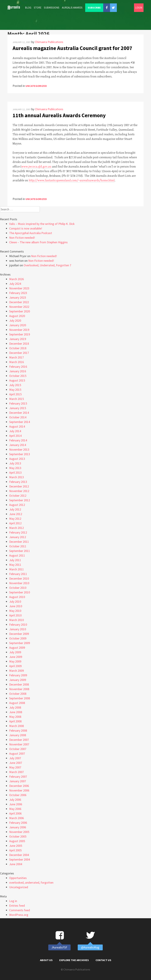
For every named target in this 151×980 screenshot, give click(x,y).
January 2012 (18, 537)
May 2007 (15, 767)
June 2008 (16, 712)
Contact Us (103, 960)
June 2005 (16, 846)
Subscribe (94, 8)
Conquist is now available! (26, 228)
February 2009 (18, 675)
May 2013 (15, 468)
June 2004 (16, 864)
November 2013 (19, 449)
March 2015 (16, 399)
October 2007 (18, 749)
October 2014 (18, 417)
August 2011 (17, 555)
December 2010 (19, 578)
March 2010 (16, 620)
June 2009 (16, 657)
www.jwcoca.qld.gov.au (36, 167)
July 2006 (15, 800)
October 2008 (18, 694)
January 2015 (18, 408)
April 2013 (15, 473)
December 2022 (19, 302)
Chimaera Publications (49, 42)
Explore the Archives (74, 960)
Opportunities (18, 878)
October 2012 (18, 496)
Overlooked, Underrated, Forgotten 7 (47, 265)
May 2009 (15, 661)
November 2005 (19, 832)
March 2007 (16, 772)
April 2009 (15, 666)
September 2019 (20, 334)
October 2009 (18, 638)
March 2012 (16, 528)
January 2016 (18, 371)
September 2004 (20, 859)
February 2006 (18, 823)
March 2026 (16, 279)
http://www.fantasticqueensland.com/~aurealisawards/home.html (72, 180)
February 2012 (18, 532)
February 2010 (18, 625)
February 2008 (18, 730)
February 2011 (18, 574)
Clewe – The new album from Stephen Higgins (38, 242)
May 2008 (15, 717)
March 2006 (16, 818)
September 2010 (20, 592)
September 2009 (20, 643)
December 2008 (19, 684)
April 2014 (15, 436)
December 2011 (19, 542)
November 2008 (19, 689)
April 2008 (15, 721)
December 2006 (19, 786)
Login (139, 8)
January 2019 (18, 339)
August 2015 (17, 380)
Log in (13, 901)
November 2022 (19, 307)
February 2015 (18, 403)
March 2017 (16, 357)
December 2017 (19, 353)
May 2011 (15, 565)
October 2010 (18, 588)
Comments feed (20, 910)
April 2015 (15, 394)
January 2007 (18, 781)
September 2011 (20, 551)
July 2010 (15, 601)
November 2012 (19, 491)
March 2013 (16, 477)
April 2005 (15, 850)
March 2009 (16, 671)
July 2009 (15, 652)
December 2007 (19, 740)
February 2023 (18, 293)
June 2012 (16, 514)
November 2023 (19, 288)
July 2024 (15, 284)
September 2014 (20, 422)
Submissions (52, 8)
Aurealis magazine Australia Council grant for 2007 (72, 48)
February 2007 (18, 777)
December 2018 (19, 344)
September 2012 (20, 500)
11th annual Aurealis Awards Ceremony (59, 115)
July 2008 (15, 707)
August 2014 (17, 426)
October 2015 (18, 376)
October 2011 (18, 546)
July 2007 (15, 758)
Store (38, 8)
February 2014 (18, 440)
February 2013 (18, 482)
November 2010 (19, 583)
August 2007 (17, 754)
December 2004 (19, 855)
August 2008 (17, 703)
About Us (46, 960)
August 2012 (17, 505)
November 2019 (19, 330)
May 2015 (15, 390)
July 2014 (15, 431)
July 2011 (15, 560)
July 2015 (15, 385)
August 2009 (17, 648)
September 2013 (20, 454)
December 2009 (19, 634)
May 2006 (15, 809)
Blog (28, 8)
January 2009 (18, 680)
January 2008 (18, 735)
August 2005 (17, 841)
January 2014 (18, 445)
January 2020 (18, 325)
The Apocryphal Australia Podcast (31, 233)
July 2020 (15, 320)
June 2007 (16, 763)
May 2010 (15, 611)
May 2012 (15, 519)
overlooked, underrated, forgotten (31, 882)
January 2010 (18, 629)
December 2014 (19, 413)
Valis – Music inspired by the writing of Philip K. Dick (42, 224)
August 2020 (17, 316)
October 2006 (18, 795)
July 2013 (15, 463)
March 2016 (16, 362)
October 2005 (18, 836)
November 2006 (19, 790)
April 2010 (15, 615)
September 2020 (20, 311)
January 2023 (18, 297)
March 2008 (16, 726)
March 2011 (16, 569)
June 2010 (16, 606)
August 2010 (17, 597)
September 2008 (20, 698)
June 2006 (16, 804)
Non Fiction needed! (22, 238)
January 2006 (18, 827)
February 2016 (18, 367)
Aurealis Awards (72, 8)
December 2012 (19, 486)
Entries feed (17, 906)
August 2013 (17, 459)
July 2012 (15, 509)
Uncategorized (36, 86)
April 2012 (15, 523)
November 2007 (19, 744)
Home (15, 8)
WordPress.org (19, 915)
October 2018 (18, 348)
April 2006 (15, 813)
